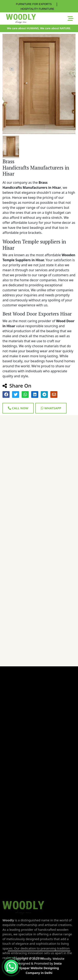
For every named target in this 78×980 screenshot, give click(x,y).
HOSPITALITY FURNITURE (37, 9)
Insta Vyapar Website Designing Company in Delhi (40, 968)
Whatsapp (51, 408)
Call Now (18, 408)
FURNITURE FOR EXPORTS (34, 4)
